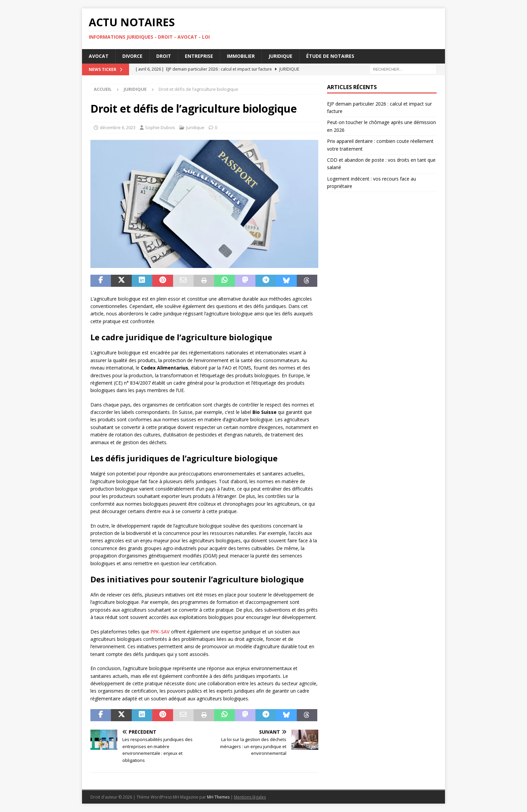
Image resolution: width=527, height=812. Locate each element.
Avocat (99, 56)
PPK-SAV (160, 632)
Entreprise (199, 56)
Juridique (280, 56)
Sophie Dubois (160, 127)
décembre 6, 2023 (118, 127)
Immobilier (241, 56)
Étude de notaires (330, 56)
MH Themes (218, 797)
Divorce (132, 56)
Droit (164, 56)
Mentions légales (250, 797)
